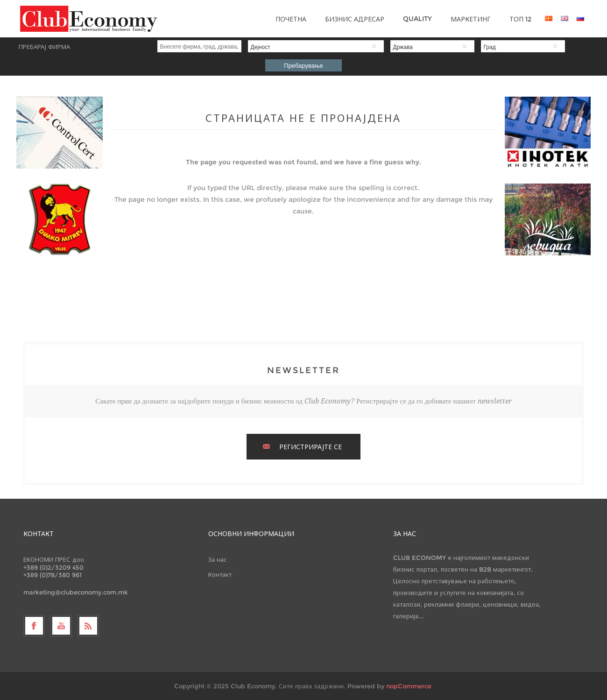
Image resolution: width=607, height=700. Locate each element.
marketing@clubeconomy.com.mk (76, 592)
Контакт (220, 574)
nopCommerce (409, 686)
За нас (218, 559)
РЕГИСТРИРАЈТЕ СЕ (311, 447)
